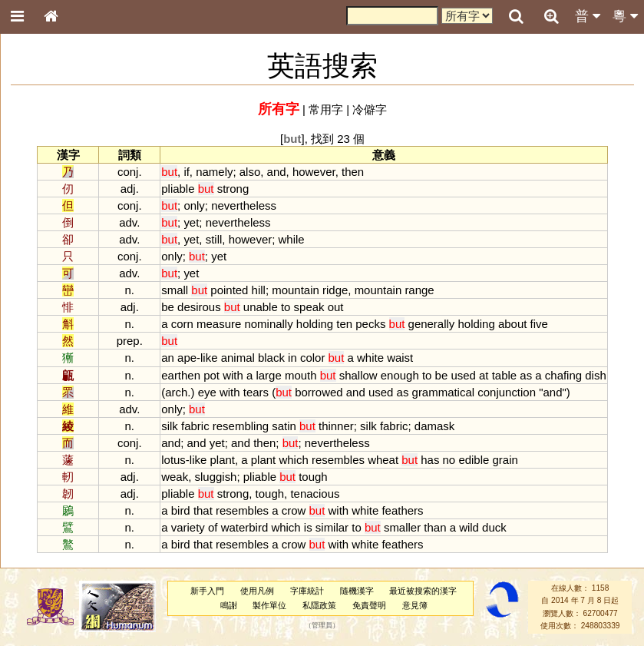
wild (469, 527)
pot (211, 375)
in (292, 358)
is (308, 527)
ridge (335, 290)
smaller (402, 527)
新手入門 (207, 591)
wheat (383, 460)
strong (233, 189)
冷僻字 (370, 109)
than (435, 527)
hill (259, 290)
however (314, 172)
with (233, 375)
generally (432, 324)
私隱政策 (319, 605)
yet (191, 222)
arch (176, 392)
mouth (301, 375)
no (449, 460)
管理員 (322, 626)
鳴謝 (229, 605)
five (539, 324)
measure (219, 324)
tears (256, 392)
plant (223, 460)
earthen (181, 375)
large (268, 375)
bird (181, 510)
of (213, 527)
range (419, 290)
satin (284, 426)
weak (175, 477)
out (336, 307)
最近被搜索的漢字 (423, 591)
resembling (241, 426)
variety (188, 527)
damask (434, 426)
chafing (563, 375)
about (512, 324)
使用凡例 (257, 591)
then (353, 172)
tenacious (315, 494)
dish (595, 375)
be (168, 307)
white (370, 358)
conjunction (507, 392)
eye (207, 392)
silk (170, 426)
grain (505, 460)
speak (309, 307)
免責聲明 (369, 605)
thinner (336, 426)
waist (400, 358)
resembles (338, 460)
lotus (173, 460)
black (271, 358)
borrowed (319, 392)
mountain (296, 290)
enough (400, 375)
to (286, 307)
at (484, 375)
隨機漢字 (357, 591)
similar (332, 527)
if (186, 172)
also (250, 172)
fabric (195, 426)
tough (313, 477)
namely (214, 172)
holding (315, 324)
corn (182, 324)
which (293, 460)
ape (187, 358)
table (504, 375)
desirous (199, 307)
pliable (178, 189)
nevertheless (244, 205)
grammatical (444, 392)
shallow (358, 375)
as (526, 375)
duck (494, 527)
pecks (370, 324)
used (463, 375)
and (277, 172)
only (194, 205)
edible (474, 460)
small (175, 290)
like (209, 358)
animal (238, 358)
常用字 (326, 109)
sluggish (216, 477)
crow (294, 510)
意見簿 (415, 605)
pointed (229, 290)
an (168, 358)
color (312, 358)
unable (261, 307)
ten (344, 324)
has (430, 460)
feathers (402, 510)
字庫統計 (307, 591)
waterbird (245, 527)
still (214, 239)
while (292, 239)
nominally (268, 324)
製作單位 (269, 605)
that (203, 510)
